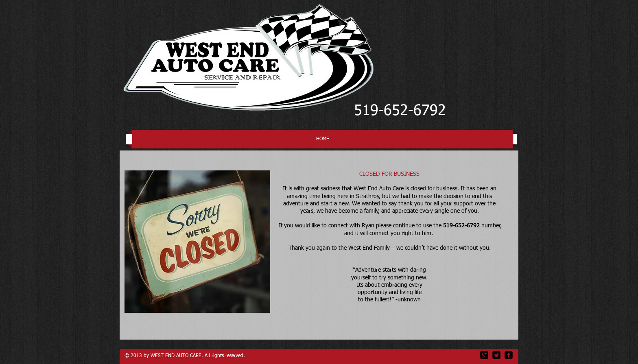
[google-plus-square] (484, 355)
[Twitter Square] (496, 355)
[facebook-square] (509, 355)
